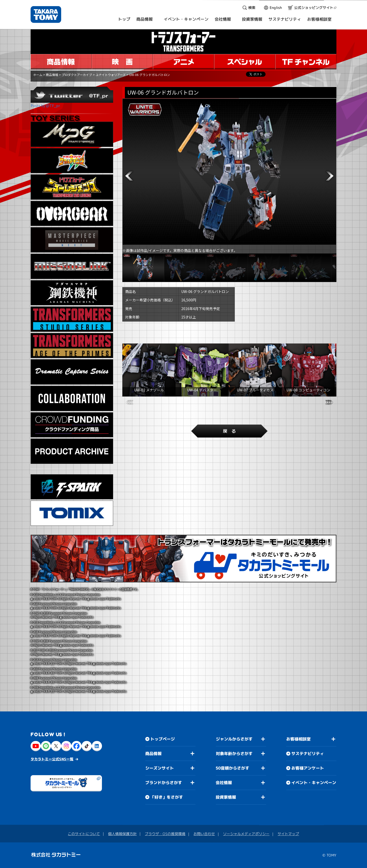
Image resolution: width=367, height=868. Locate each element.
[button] (129, 176)
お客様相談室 (298, 739)
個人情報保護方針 (122, 834)
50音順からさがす (232, 768)
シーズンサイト (160, 768)
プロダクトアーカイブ (77, 75)
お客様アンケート (308, 768)
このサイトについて (84, 834)
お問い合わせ (204, 834)
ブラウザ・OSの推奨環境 (165, 834)
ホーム (38, 75)
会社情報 (224, 783)
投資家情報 (226, 797)
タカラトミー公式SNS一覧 (52, 759)
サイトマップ (288, 834)
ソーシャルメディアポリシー (246, 834)
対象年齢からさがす (234, 754)
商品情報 (52, 75)
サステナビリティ (308, 754)
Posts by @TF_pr (45, 106)
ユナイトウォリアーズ (111, 75)
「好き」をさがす (167, 797)
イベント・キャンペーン (314, 783)
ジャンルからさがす (234, 739)
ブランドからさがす (164, 783)
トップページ (163, 739)
